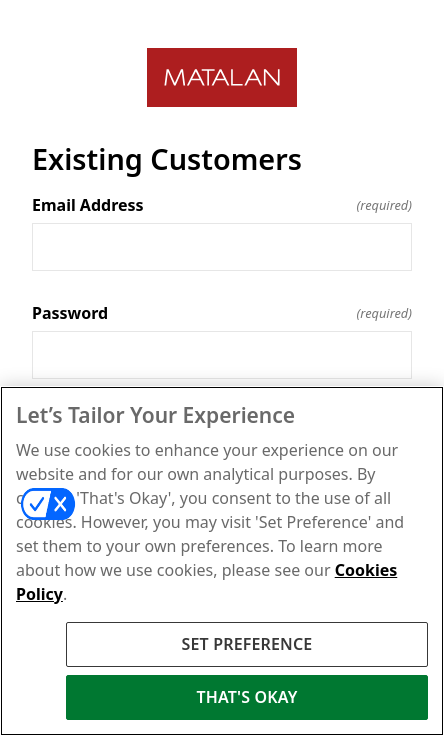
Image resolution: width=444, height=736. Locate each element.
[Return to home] (222, 77)
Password (222, 313)
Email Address (222, 205)
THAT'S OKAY (246, 697)
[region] (222, 561)
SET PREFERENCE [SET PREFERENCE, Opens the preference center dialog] (247, 644)
